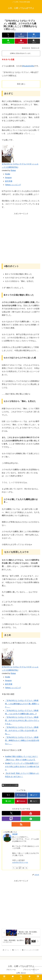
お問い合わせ (21, 973)
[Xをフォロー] (11, 813)
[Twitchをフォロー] (11, 819)
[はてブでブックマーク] (34, 35)
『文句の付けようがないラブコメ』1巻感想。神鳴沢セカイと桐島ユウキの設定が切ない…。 (22, 741)
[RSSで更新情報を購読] (21, 824)
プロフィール (11, 970)
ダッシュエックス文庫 (10, 785)
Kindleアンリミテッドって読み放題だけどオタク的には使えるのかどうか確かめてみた (22, 767)
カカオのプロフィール (20, 862)
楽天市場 (9, 181)
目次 (19, 84)
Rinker (13, 170)
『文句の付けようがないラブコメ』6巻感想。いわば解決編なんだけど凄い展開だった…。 (22, 704)
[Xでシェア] (8, 35)
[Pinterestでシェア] (21, 41)
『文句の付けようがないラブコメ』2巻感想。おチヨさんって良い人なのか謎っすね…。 (22, 730)
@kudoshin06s (28, 66)
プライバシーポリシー (31, 970)
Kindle (8, 174)
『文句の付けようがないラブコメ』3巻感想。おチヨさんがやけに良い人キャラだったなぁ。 (22, 720)
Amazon (8, 178)
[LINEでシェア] (8, 41)
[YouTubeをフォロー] (31, 813)
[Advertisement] (21, 239)
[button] (34, 41)
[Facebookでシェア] (21, 35)
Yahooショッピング (13, 185)
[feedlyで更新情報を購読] (31, 819)
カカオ (15, 834)
